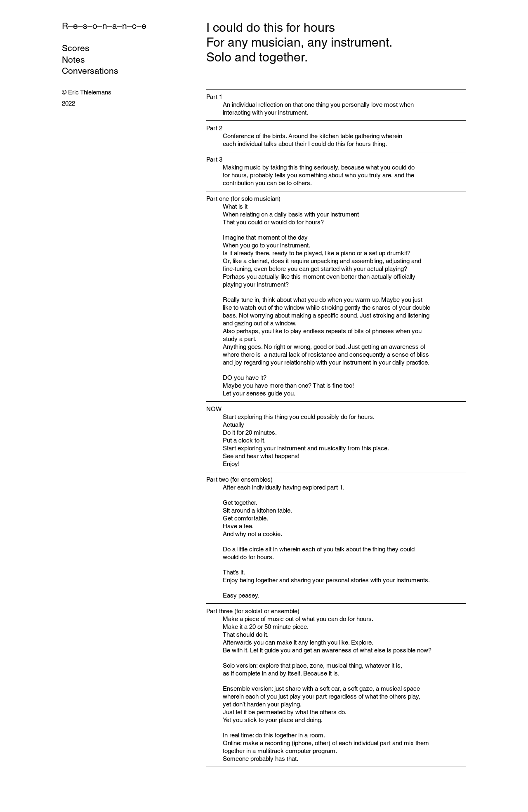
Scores (76, 48)
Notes (73, 60)
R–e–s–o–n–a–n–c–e (104, 26)
